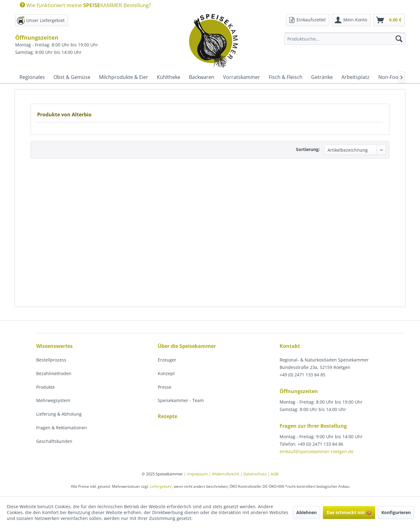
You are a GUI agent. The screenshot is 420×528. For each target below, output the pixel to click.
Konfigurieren (396, 512)
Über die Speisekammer (187, 346)
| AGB (273, 474)
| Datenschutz (254, 474)
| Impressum (196, 474)
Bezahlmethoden (54, 373)
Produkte (45, 387)
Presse (165, 387)
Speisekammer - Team (181, 400)
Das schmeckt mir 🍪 (349, 512)
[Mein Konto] (351, 20)
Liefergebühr (161, 486)
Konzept (166, 373)
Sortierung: (308, 149)
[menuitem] (83, 5)
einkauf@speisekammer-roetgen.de (317, 451)
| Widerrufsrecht (225, 474)
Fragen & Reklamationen (62, 428)
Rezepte (167, 416)
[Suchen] (399, 39)
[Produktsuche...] (345, 39)
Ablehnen (306, 512)
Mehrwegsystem (53, 400)
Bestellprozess (51, 360)
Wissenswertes (54, 346)
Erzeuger (167, 360)
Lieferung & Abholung (59, 414)
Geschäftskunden (54, 441)
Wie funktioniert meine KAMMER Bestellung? (85, 5)
